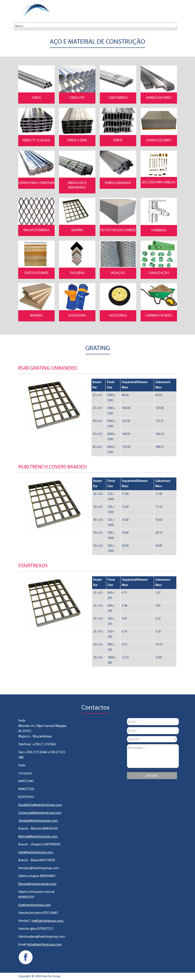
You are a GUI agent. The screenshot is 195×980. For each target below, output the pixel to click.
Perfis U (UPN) (77, 141)
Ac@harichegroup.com (35, 905)
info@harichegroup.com (44, 945)
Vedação (118, 273)
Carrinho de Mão (159, 316)
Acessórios (118, 316)
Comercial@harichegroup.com (40, 813)
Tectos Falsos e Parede (118, 230)
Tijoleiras (77, 273)
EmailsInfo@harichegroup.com (40, 805)
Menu (19, 26)
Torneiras (159, 231)
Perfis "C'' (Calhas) (36, 141)
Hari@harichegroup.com (36, 852)
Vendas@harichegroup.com (38, 821)
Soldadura (77, 316)
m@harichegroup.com (48, 921)
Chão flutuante (36, 273)
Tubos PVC (77, 98)
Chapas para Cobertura (36, 183)
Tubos (36, 98)
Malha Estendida (36, 230)
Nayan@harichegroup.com (37, 884)
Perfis (118, 141)
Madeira (36, 316)
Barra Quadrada (118, 183)
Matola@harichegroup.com (38, 837)
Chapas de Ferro (159, 141)
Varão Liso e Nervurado (77, 186)
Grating (77, 230)
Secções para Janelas (159, 183)
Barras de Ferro (159, 98)
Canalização (159, 273)
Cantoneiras (118, 98)
